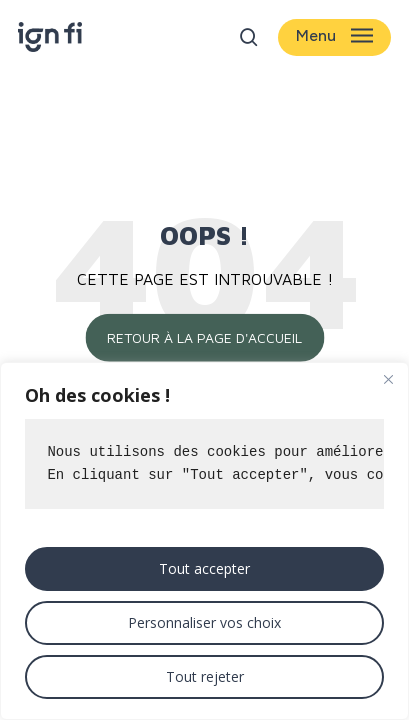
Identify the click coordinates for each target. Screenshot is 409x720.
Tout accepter (204, 568)
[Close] (388, 379)
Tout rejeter (205, 676)
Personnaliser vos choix (204, 622)
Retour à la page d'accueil (204, 337)
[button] (334, 37)
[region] (204, 541)
